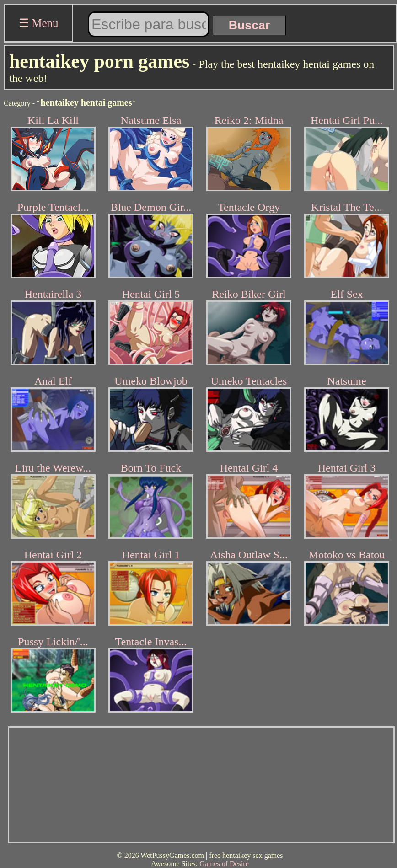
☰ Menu (39, 23)
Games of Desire (224, 864)
